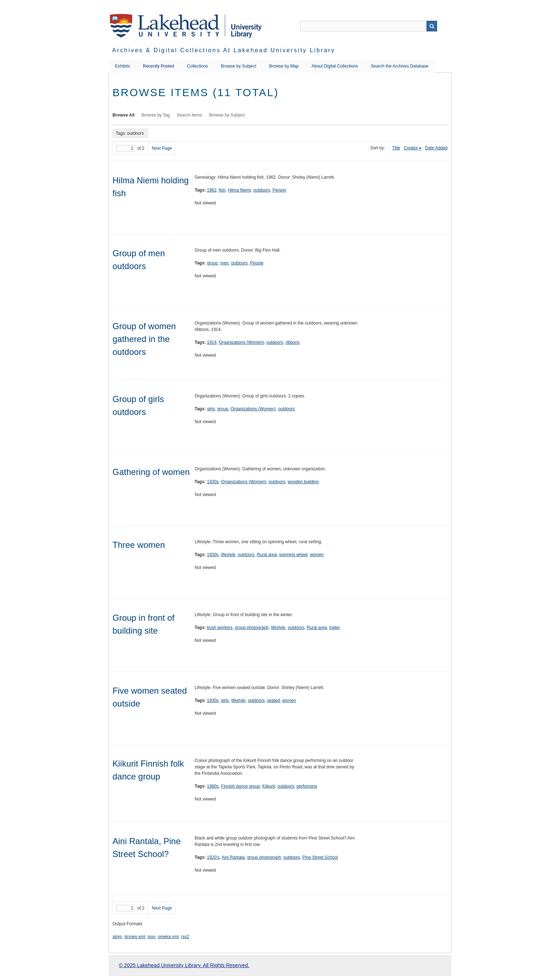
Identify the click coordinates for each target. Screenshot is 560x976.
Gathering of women (151, 472)
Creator (411, 148)
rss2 (185, 937)
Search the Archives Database (399, 66)
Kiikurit (269, 786)
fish (222, 190)
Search (432, 26)
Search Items (189, 115)
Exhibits (122, 66)
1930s (213, 482)
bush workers (219, 628)
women (317, 555)
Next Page (162, 148)
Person (279, 190)
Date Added (436, 148)
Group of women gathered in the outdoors (144, 339)
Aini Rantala (233, 857)
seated (274, 700)
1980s (213, 786)
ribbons (292, 342)
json (151, 937)
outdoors (262, 190)
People (257, 263)
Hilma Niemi (239, 190)
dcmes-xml (135, 937)
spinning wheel (293, 555)
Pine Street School (320, 857)
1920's (213, 857)
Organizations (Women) (242, 342)
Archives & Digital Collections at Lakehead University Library (224, 50)
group (212, 263)
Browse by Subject (238, 66)
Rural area (267, 555)
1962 (212, 190)
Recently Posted (158, 66)
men (224, 263)
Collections (197, 66)
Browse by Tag (156, 115)
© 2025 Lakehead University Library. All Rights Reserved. (184, 965)
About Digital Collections (335, 66)
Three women (139, 545)
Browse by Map (284, 66)
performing (307, 786)
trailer (335, 628)
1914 (212, 342)
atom (117, 937)
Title (396, 148)
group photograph (252, 628)
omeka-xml (168, 937)
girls (211, 409)
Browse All (124, 115)
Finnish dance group (241, 786)
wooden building (303, 482)
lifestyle (228, 555)
